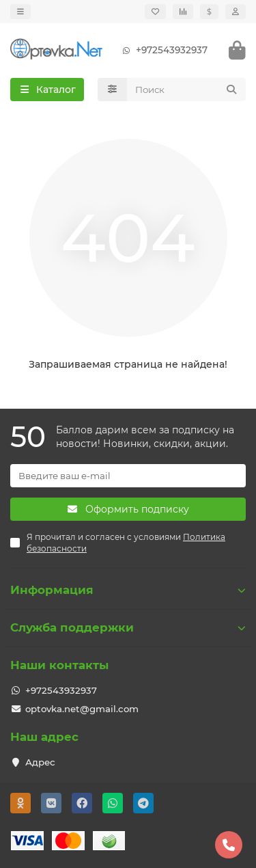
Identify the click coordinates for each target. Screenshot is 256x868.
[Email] (128, 476)
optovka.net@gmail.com (82, 709)
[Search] (187, 90)
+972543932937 (162, 50)
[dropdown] (20, 12)
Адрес (40, 762)
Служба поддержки (128, 627)
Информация (128, 590)
